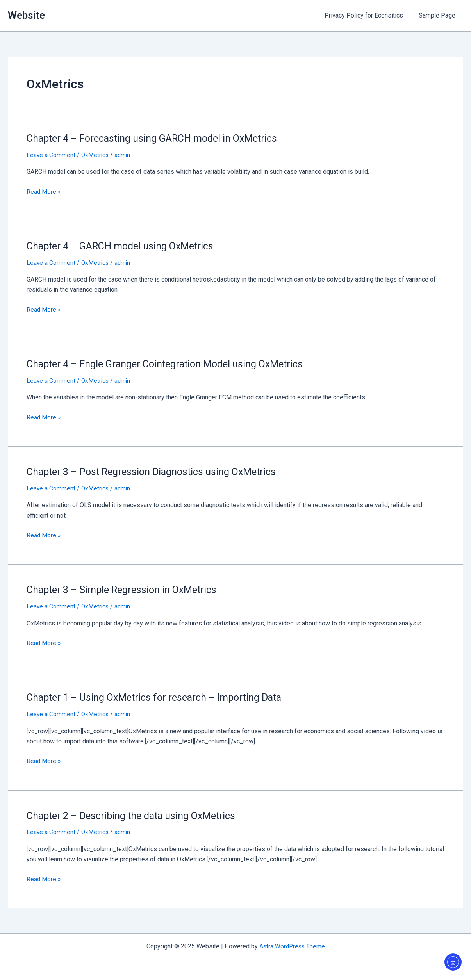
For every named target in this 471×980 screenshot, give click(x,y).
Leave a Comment (51, 155)
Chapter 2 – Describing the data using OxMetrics (135, 815)
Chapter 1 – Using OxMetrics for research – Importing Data (159, 697)
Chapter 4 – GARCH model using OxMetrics (124, 246)
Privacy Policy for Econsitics (368, 15)
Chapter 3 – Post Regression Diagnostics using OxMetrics (156, 471)
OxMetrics (96, 155)
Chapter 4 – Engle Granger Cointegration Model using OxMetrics (170, 364)
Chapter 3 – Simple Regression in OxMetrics (125, 590)
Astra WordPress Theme (292, 946)
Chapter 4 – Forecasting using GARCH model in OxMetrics (156, 138)
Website (26, 15)
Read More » (44, 191)
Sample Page (439, 15)
